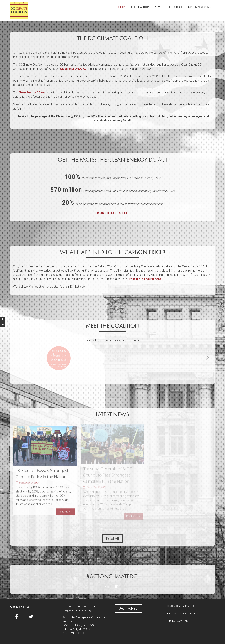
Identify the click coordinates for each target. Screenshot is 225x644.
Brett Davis (192, 614)
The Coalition (140, 7)
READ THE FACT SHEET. (112, 213)
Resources (175, 7)
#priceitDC (113, 587)
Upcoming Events (200, 7)
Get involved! (128, 608)
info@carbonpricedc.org (77, 610)
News (159, 7)
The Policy (118, 7)
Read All (112, 539)
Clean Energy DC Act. (74, 69)
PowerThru (182, 621)
